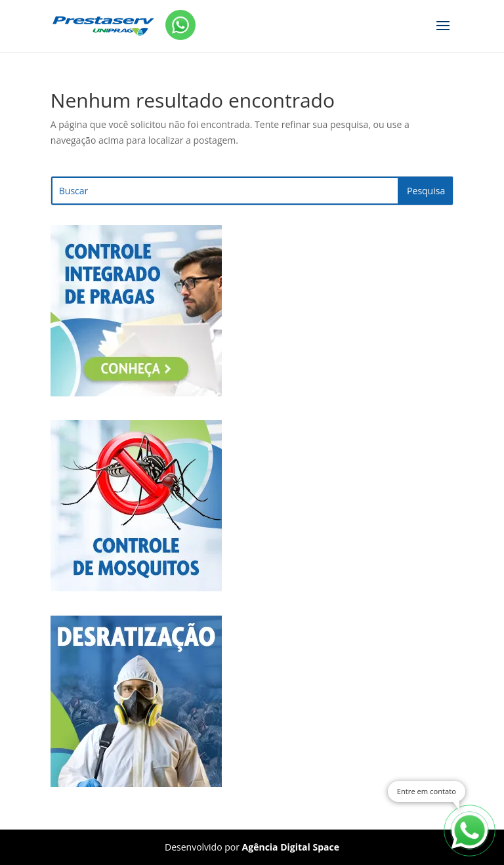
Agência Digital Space (291, 847)
